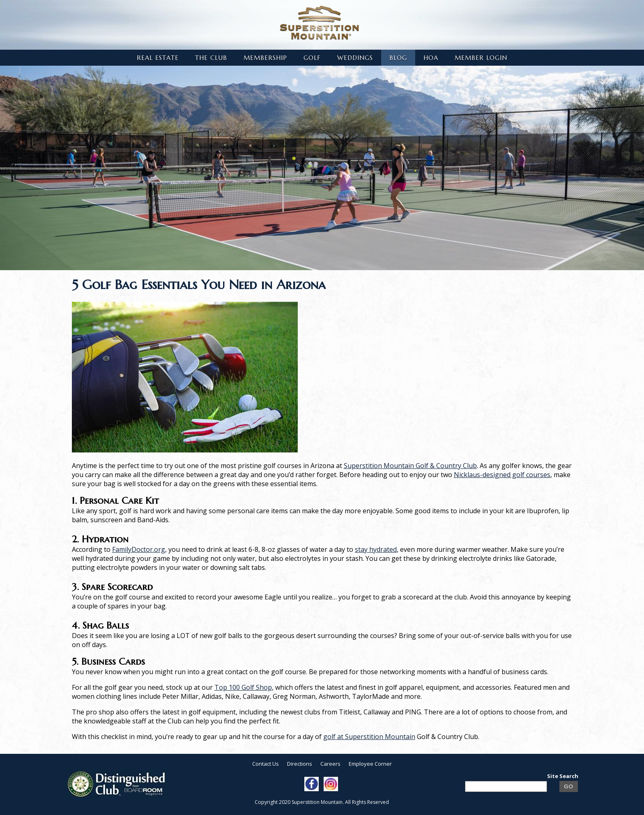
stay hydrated (376, 549)
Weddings (355, 58)
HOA (431, 58)
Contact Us (266, 764)
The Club (211, 58)
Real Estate (158, 58)
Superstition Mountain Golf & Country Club (410, 466)
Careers (330, 764)
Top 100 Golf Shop (243, 687)
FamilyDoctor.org (139, 549)
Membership (265, 58)
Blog (398, 58)
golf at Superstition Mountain (369, 737)
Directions (300, 764)
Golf (312, 58)
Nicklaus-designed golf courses (502, 475)
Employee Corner (370, 764)
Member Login (481, 58)
